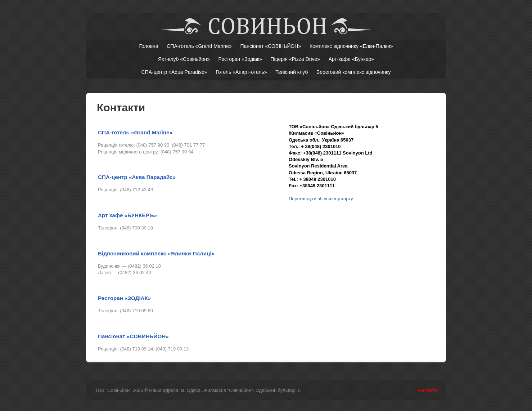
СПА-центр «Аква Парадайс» (137, 177)
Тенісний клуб (292, 72)
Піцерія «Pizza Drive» (296, 59)
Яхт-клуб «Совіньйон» (184, 59)
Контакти (427, 390)
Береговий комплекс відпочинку (353, 72)
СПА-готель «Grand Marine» (199, 46)
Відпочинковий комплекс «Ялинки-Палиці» (156, 253)
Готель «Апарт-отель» (241, 72)
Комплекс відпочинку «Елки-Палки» (351, 46)
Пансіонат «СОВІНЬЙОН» (270, 46)
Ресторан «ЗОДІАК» (124, 298)
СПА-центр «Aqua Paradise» (174, 72)
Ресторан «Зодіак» (240, 59)
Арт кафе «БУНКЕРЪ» (127, 215)
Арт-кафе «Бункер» (351, 59)
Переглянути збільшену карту (321, 199)
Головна (148, 46)
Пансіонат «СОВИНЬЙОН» (133, 336)
